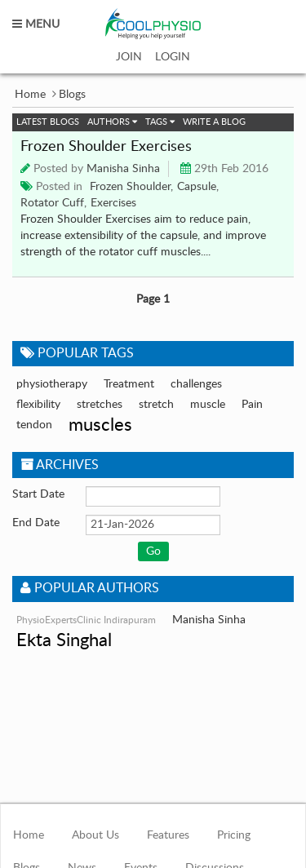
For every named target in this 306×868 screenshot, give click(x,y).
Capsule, (198, 187)
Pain (252, 405)
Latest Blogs (48, 122)
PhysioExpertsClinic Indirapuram (86, 620)
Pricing (234, 835)
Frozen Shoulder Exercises (106, 147)
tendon (34, 425)
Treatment (129, 384)
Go (153, 551)
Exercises (113, 203)
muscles (100, 425)
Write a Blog (214, 122)
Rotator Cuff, (53, 203)
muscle (208, 405)
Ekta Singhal (64, 640)
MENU (36, 24)
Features (168, 835)
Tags (160, 122)
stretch (156, 405)
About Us (95, 835)
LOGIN (173, 57)
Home (30, 95)
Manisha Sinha (123, 169)
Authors (112, 122)
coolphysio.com (153, 24)
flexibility (38, 405)
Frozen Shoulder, (131, 187)
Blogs (72, 95)
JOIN (129, 57)
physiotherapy (52, 384)
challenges (196, 384)
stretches (100, 405)
